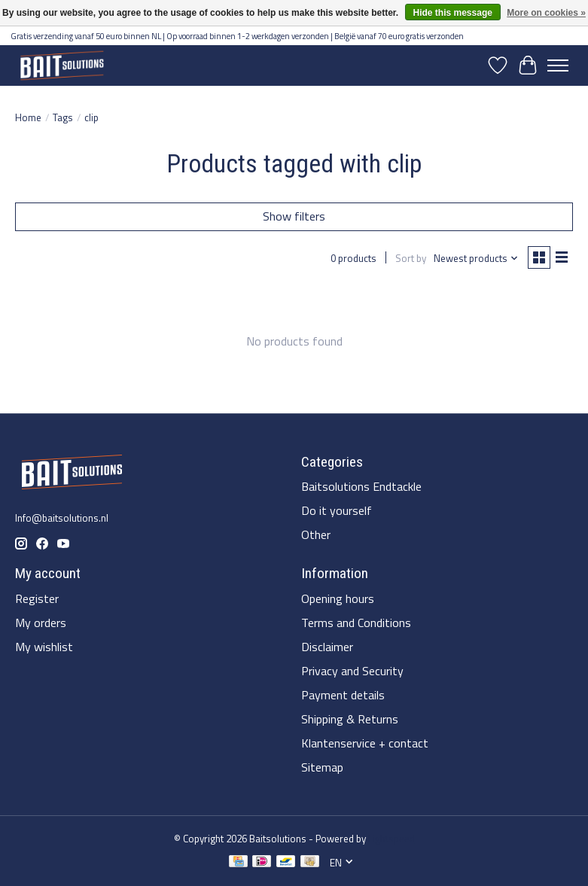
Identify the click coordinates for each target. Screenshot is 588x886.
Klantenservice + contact (365, 743)
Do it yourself (337, 510)
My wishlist (44, 647)
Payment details (343, 695)
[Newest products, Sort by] (476, 258)
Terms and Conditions (356, 623)
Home (28, 117)
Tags (63, 117)
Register (37, 598)
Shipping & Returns (350, 719)
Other (316, 534)
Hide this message (453, 13)
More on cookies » (546, 13)
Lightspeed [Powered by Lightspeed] (391, 839)
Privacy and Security (352, 671)
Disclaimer (327, 647)
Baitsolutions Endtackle (361, 486)
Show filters (294, 216)
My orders (41, 623)
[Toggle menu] (558, 65)
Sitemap (322, 767)
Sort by (411, 258)
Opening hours (338, 598)
